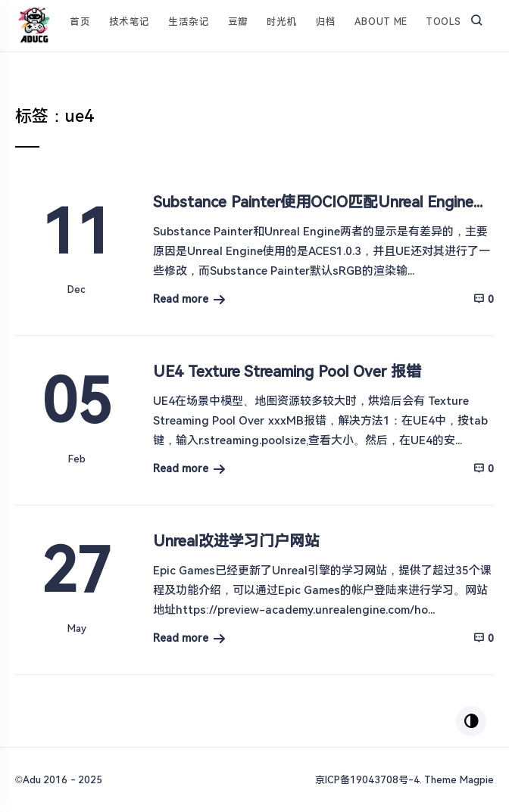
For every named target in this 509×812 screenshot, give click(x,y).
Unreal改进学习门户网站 (236, 541)
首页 (80, 22)
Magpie (477, 780)
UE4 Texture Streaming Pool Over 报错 (287, 372)
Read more (181, 299)
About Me (381, 22)
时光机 (282, 22)
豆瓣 (238, 22)
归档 (326, 22)
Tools (443, 22)
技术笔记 (130, 22)
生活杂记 (189, 22)
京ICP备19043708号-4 (367, 780)
